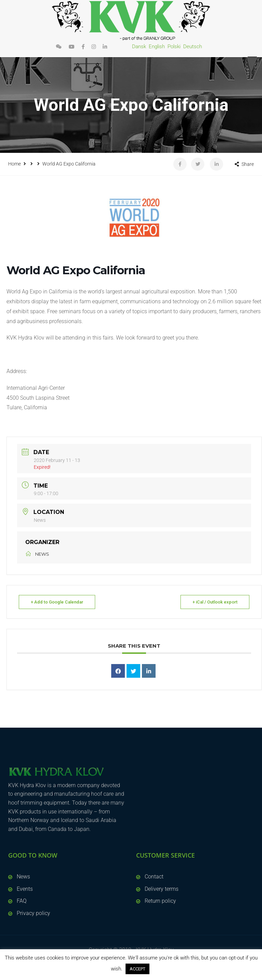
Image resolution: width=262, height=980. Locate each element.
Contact (154, 877)
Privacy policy (33, 913)
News (23, 877)
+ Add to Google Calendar (57, 602)
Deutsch (193, 47)
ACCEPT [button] (137, 969)
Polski (174, 47)
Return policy (160, 901)
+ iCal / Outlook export (215, 602)
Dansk (139, 47)
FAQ (22, 901)
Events (25, 889)
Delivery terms (162, 889)
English (157, 47)
